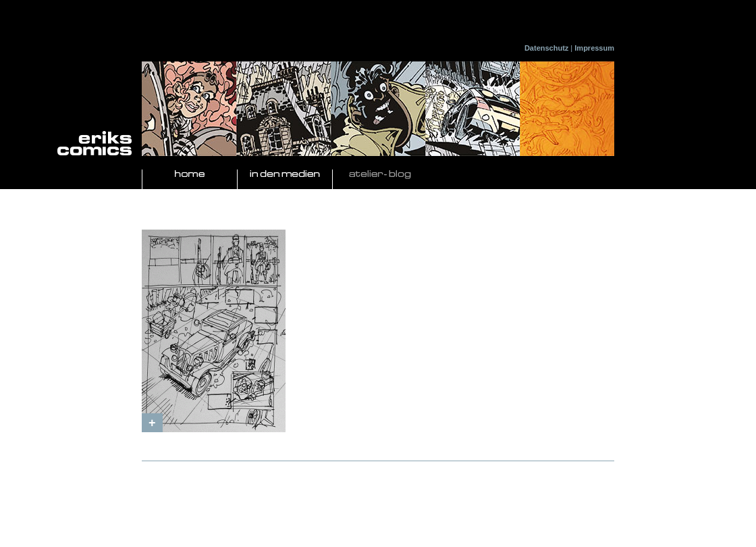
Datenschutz (546, 48)
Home (190, 175)
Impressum (594, 48)
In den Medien (285, 175)
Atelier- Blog (380, 175)
